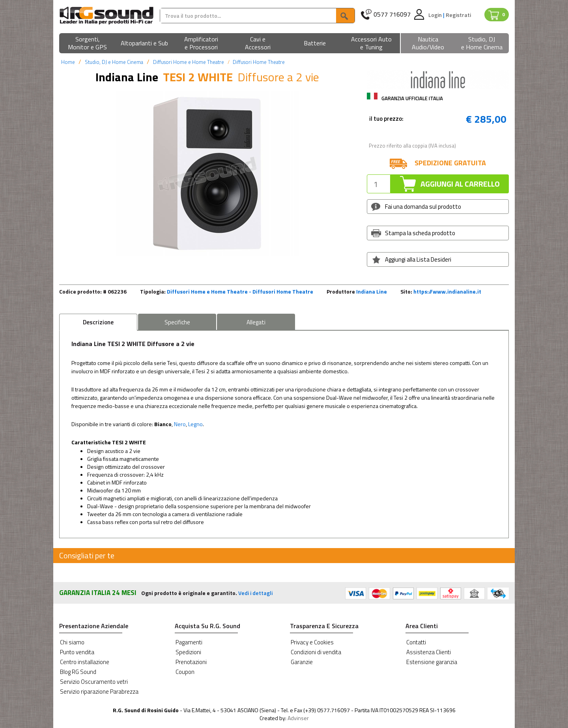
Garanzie (302, 662)
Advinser (298, 718)
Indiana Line (372, 291)
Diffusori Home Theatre (259, 62)
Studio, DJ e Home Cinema (114, 62)
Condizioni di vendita (316, 652)
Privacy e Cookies (312, 642)
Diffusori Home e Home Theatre (189, 62)
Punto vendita (77, 652)
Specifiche (177, 322)
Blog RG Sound (78, 672)
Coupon (185, 672)
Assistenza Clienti (429, 652)
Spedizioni (188, 652)
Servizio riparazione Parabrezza (99, 692)
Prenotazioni (191, 662)
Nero (180, 424)
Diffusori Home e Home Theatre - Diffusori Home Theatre (240, 291)
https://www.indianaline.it (447, 291)
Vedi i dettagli (255, 593)
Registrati (458, 15)
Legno (195, 424)
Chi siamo (72, 642)
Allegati (256, 322)
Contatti (416, 642)
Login (436, 15)
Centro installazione (85, 662)
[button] (88, 44)
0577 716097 (392, 14)
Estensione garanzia (432, 662)
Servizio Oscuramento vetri (94, 682)
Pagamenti (189, 642)
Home (68, 62)
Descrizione (98, 322)
